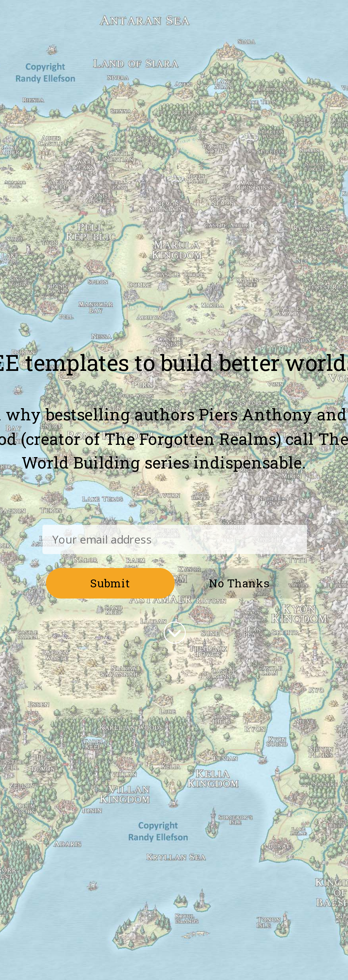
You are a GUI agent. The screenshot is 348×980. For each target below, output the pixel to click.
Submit (110, 583)
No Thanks (239, 583)
